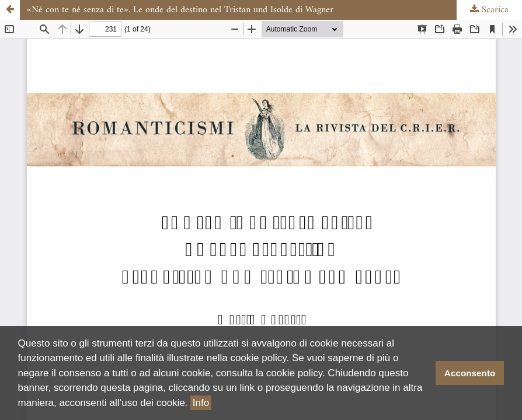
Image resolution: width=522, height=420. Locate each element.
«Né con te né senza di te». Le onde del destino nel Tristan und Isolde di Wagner (180, 10)
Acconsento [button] (470, 373)
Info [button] (201, 403)
